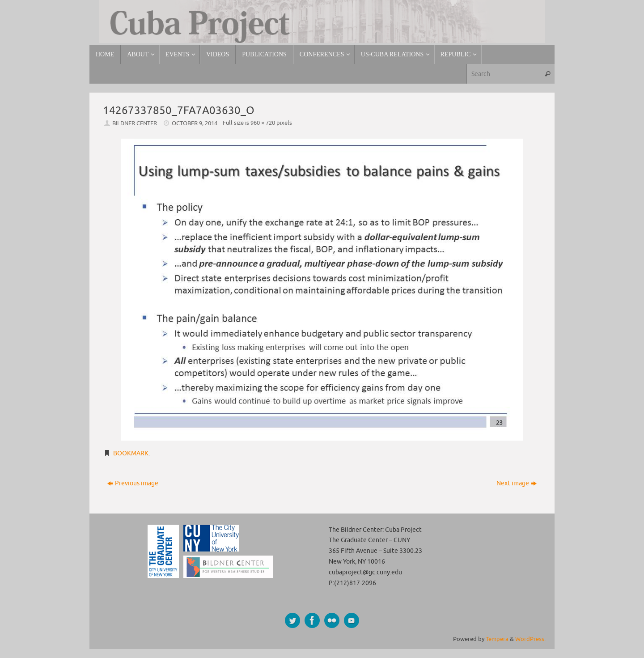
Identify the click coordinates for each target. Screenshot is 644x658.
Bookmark (131, 453)
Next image (517, 483)
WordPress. (530, 639)
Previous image (133, 483)
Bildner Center (135, 123)
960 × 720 (263, 123)
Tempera (497, 639)
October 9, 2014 (195, 123)
